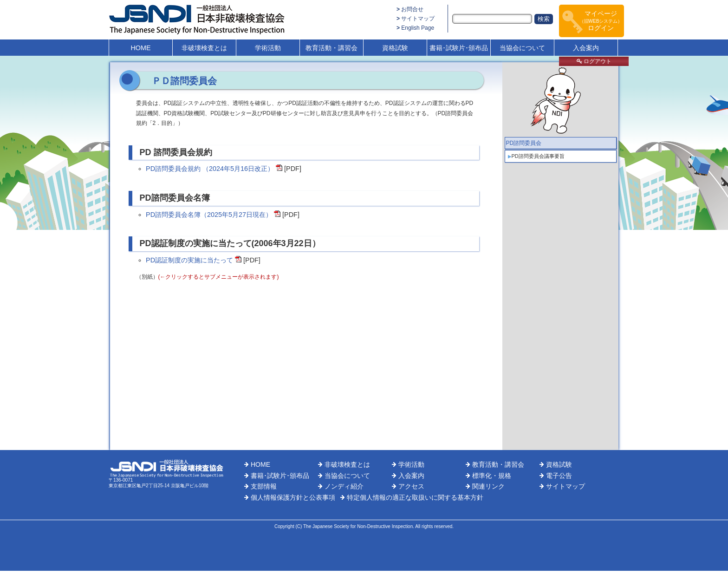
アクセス (411, 486)
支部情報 (264, 486)
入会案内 (586, 48)
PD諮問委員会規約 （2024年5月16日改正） (210, 169)
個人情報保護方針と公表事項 (293, 497)
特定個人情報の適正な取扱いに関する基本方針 (415, 497)
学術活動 (268, 48)
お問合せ (412, 9)
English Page (418, 28)
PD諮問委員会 (524, 143)
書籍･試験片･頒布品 (459, 48)
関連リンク (488, 486)
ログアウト (594, 61)
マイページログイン (601, 21)
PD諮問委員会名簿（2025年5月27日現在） (209, 215)
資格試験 (395, 48)
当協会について (522, 48)
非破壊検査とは (204, 48)
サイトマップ (418, 19)
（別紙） (208, 277)
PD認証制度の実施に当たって (189, 260)
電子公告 (559, 476)
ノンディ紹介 (344, 486)
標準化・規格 (492, 476)
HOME (140, 48)
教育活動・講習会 (331, 48)
